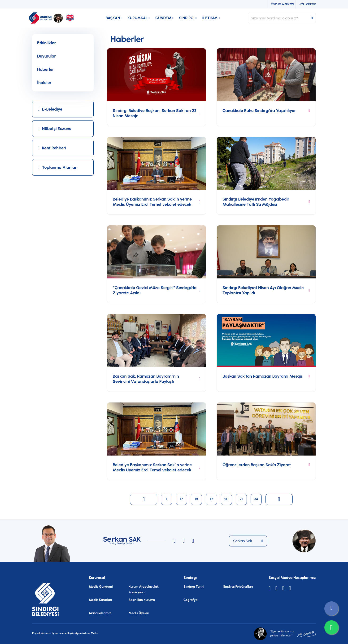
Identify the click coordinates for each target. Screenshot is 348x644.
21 (241, 499)
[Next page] (280, 499)
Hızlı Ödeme (307, 4)
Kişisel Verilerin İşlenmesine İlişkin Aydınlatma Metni (65, 633)
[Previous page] (143, 499)
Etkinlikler (46, 43)
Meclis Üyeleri (139, 613)
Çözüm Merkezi (282, 4)
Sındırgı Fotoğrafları (238, 587)
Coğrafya (191, 600)
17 (181, 499)
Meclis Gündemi (101, 587)
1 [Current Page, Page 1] (166, 499)
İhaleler (44, 83)
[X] (270, 588)
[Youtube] (283, 588)
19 (211, 499)
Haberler (46, 69)
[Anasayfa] (53, 18)
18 (196, 499)
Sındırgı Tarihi (194, 587)
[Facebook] (290, 588)
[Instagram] (175, 541)
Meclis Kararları (100, 600)
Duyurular (46, 56)
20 (226, 499)
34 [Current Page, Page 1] (257, 499)
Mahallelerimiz (100, 613)
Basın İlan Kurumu (142, 600)
